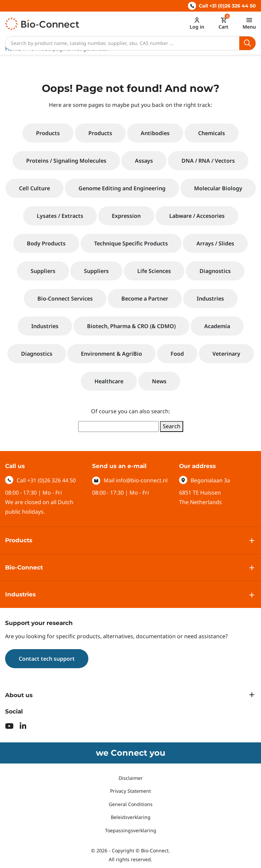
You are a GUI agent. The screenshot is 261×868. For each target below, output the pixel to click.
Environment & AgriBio (111, 354)
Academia (217, 326)
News (159, 381)
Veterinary (226, 354)
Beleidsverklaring (131, 817)
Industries (210, 299)
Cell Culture (34, 188)
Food (177, 354)
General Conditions (131, 804)
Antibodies (155, 133)
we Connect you (130, 753)
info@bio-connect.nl (142, 480)
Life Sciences (154, 271)
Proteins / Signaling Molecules (66, 161)
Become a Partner (145, 299)
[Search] (122, 43)
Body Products (46, 243)
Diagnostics (215, 271)
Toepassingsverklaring (131, 830)
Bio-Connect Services (65, 299)
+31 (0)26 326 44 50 (51, 480)
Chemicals (212, 133)
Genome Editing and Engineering (122, 188)
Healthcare (109, 381)
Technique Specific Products (131, 243)
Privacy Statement (130, 791)
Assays (144, 161)
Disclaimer (131, 778)
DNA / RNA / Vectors (208, 161)
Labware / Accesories (197, 216)
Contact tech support (47, 659)
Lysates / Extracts (60, 216)
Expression (126, 216)
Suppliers (43, 271)
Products (48, 133)
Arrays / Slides (215, 243)
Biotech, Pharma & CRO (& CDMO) (131, 326)
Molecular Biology (218, 188)
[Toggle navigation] (249, 23)
